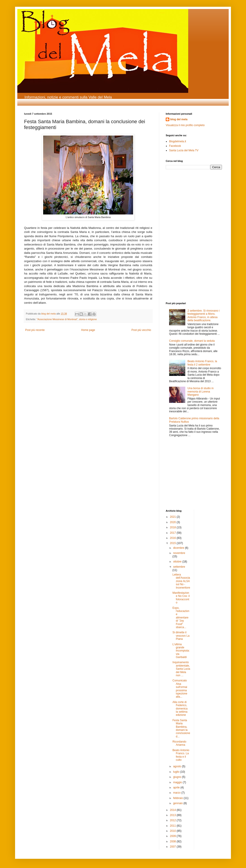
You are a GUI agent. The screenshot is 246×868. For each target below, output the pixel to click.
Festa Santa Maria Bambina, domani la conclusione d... (181, 728)
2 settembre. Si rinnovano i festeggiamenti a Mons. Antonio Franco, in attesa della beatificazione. (204, 316)
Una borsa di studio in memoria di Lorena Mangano (201, 392)
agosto (178, 766)
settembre (179, 567)
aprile (177, 788)
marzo (177, 793)
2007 (173, 847)
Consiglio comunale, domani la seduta (192, 341)
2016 (173, 538)
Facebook (175, 146)
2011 (173, 826)
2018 (173, 527)
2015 (173, 543)
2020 (173, 522)
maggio (178, 782)
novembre (179, 553)
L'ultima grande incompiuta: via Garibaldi (181, 651)
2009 (173, 836)
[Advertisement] (179, 203)
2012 (173, 820)
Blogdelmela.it (178, 141)
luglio (177, 772)
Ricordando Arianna (179, 743)
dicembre (179, 548)
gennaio (178, 803)
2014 (173, 810)
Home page (88, 330)
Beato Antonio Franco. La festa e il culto (181, 755)
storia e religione (88, 319)
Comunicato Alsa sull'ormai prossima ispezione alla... (180, 689)
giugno (178, 777)
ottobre (178, 562)
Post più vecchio (141, 330)
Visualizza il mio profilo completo (185, 125)
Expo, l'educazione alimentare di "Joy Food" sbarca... (181, 618)
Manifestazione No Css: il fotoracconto (181, 598)
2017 (173, 533)
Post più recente (35, 330)
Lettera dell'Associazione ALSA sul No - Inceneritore (181, 581)
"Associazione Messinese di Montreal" (57, 319)
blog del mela (179, 119)
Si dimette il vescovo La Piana (181, 636)
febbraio (178, 798)
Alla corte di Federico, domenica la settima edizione (180, 709)
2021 (173, 517)
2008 (173, 841)
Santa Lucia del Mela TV (184, 150)
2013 (173, 815)
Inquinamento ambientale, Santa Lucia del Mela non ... (181, 669)
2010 (173, 831)
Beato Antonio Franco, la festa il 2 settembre (202, 363)
